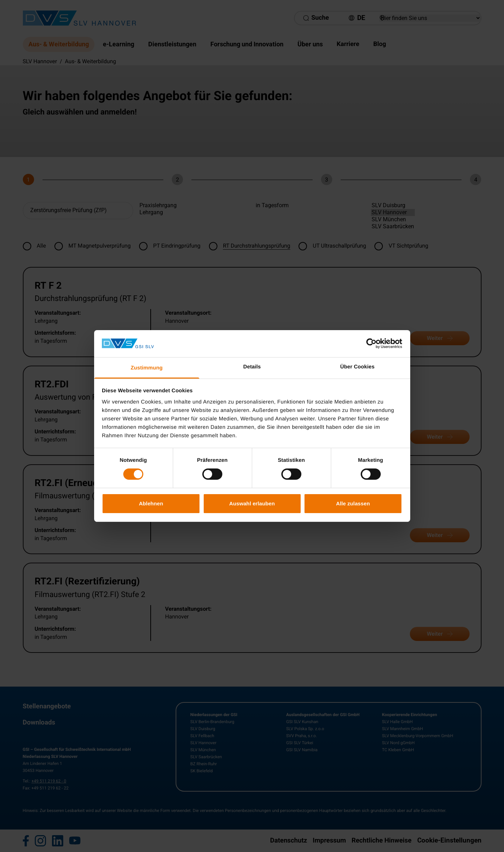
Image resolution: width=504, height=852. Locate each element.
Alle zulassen (353, 503)
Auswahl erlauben (252, 503)
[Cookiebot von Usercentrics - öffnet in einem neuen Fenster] (371, 343)
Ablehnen (151, 503)
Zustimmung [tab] (147, 368)
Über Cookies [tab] (358, 367)
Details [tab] (252, 367)
